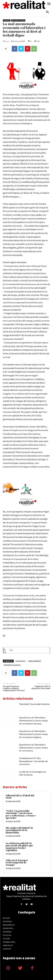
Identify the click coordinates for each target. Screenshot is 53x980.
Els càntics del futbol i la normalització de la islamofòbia (19, 830)
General (7, 20)
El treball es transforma (12, 665)
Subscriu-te (8, 946)
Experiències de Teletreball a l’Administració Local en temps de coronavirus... (33, 748)
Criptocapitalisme (34, 661)
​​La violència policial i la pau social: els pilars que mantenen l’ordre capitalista (19, 847)
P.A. (7, 41)
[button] (47, 12)
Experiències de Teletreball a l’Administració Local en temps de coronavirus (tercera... (33, 721)
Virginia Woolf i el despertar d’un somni (41, 687)
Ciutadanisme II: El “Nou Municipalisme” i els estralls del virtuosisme (33, 761)
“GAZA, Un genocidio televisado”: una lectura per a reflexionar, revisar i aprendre (21, 815)
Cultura (6, 939)
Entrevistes (8, 928)
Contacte (7, 949)
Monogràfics (9, 925)
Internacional (9, 942)
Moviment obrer (18, 20)
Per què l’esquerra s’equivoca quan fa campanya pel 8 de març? (14, 689)
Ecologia (7, 935)
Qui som (6, 918)
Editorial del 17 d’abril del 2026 (20, 797)
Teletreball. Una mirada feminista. (34, 704)
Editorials (7, 922)
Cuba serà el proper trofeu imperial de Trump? (17, 863)
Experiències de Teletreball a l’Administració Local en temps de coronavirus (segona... (33, 734)
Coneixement (20, 661)
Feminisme (7, 932)
